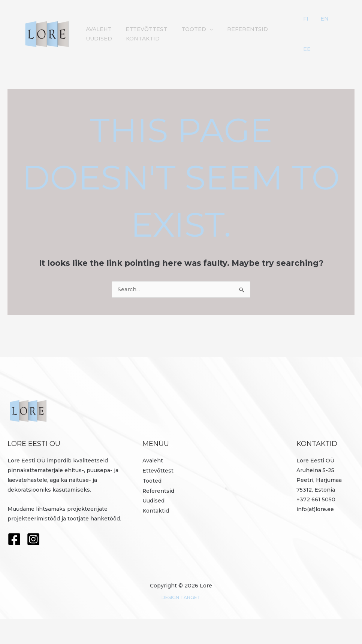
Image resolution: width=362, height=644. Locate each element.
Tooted (152, 505)
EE (319, 67)
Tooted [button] (190, 34)
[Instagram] (33, 564)
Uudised (282, 34)
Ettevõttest (142, 34)
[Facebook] (14, 564)
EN (328, 24)
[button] (202, 34)
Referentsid (237, 34)
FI (318, 24)
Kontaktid (101, 56)
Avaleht (97, 34)
